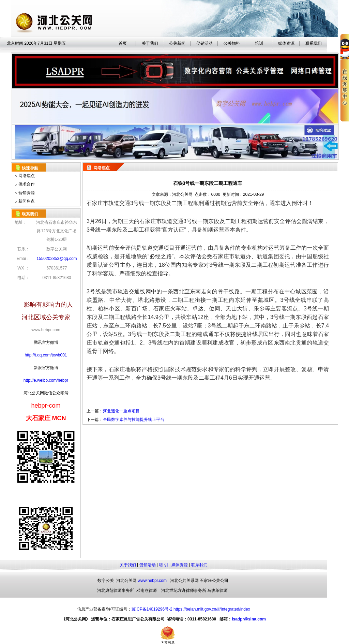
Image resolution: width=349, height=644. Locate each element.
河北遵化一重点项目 (121, 411)
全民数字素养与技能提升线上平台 (134, 420)
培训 (259, 43)
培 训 (163, 565)
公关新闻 (177, 43)
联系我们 (199, 565)
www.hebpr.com (152, 581)
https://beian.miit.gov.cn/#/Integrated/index (212, 609)
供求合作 (27, 184)
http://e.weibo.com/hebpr (46, 380)
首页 (123, 43)
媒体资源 (286, 43)
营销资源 (27, 193)
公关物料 (232, 43)
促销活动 (204, 43)
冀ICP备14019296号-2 (152, 609)
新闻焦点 (27, 201)
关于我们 (150, 43)
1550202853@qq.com (57, 259)
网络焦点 (27, 176)
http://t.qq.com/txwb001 (46, 355)
